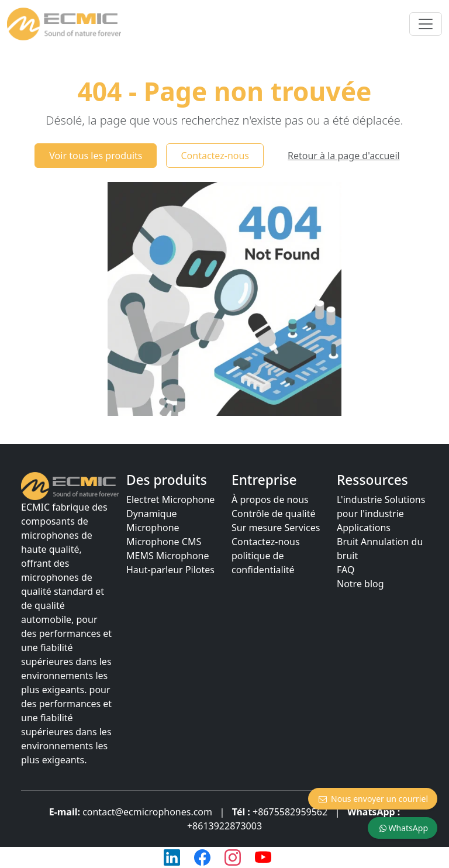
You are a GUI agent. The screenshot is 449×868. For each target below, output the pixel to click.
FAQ (346, 570)
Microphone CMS (164, 542)
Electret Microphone (170, 500)
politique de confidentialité (263, 563)
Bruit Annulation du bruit (380, 549)
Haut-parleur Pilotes (170, 570)
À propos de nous (270, 500)
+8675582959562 (290, 812)
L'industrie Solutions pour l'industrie (381, 507)
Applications (364, 528)
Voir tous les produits (96, 156)
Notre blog (360, 584)
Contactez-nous (215, 156)
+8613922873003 (224, 826)
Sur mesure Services (276, 528)
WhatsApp (403, 828)
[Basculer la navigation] (426, 24)
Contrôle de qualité (274, 514)
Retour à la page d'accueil (344, 156)
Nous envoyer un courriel (373, 799)
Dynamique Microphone (153, 521)
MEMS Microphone (167, 556)
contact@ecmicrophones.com (147, 812)
